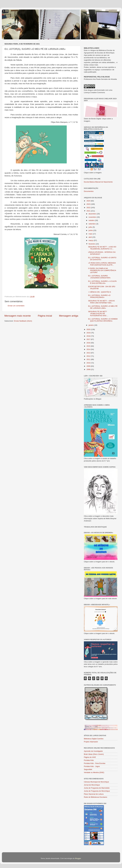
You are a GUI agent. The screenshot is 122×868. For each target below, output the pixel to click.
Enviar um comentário (16, 306)
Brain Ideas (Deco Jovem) (94, 754)
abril (90, 237)
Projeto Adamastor (91, 742)
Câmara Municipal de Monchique (96, 782)
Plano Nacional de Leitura (94, 794)
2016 (89, 343)
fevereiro (92, 244)
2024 (89, 201)
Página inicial (45, 316)
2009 (89, 366)
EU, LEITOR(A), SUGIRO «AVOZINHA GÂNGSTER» (99, 277)
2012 (89, 356)
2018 (89, 336)
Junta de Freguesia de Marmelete (97, 788)
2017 (89, 339)
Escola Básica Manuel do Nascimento (98, 182)
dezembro (93, 214)
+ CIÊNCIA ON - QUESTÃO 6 (100, 292)
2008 (89, 369)
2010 (89, 363)
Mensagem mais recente (18, 316)
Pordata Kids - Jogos (92, 766)
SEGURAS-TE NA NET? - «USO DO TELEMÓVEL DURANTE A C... (102, 248)
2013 (89, 353)
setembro (92, 224)
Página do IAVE (90, 757)
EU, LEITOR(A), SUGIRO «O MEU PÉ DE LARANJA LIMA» (103, 307)
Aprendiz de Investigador (93, 751)
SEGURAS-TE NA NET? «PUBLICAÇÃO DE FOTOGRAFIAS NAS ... (98, 314)
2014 (89, 349)
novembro (93, 217)
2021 (89, 211)
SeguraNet (88, 769)
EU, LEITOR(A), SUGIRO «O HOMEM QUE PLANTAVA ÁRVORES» (103, 320)
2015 (89, 346)
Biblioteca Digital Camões (94, 739)
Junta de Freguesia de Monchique (97, 791)
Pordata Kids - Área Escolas (95, 763)
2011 (89, 359)
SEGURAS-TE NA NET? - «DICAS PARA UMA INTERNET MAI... (101, 302)
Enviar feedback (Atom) (23, 321)
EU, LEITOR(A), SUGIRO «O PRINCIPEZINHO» (99, 296)
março (91, 240)
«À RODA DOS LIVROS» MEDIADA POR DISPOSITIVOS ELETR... (102, 264)
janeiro (91, 325)
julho (91, 227)
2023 (89, 204)
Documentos (89, 191)
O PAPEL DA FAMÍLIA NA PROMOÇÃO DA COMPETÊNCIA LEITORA (102, 270)
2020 (89, 329)
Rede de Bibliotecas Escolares (96, 797)
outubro (92, 220)
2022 (89, 208)
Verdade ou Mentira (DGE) (94, 772)
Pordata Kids (89, 760)
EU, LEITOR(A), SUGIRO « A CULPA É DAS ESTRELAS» (102, 282)
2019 (89, 333)
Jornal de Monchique (92, 785)
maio (91, 234)
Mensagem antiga (69, 316)
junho (91, 230)
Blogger (78, 858)
